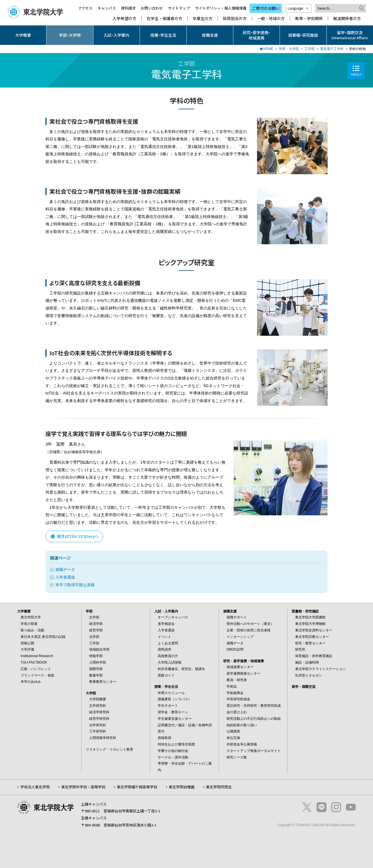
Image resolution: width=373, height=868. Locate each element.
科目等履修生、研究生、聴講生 (181, 669)
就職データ (65, 570)
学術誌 (232, 686)
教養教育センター (103, 682)
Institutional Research (37, 656)
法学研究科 (98, 725)
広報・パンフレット (36, 669)
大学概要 (23, 35)
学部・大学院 (70, 35)
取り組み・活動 (32, 630)
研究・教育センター (310, 643)
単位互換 (233, 738)
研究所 (300, 649)
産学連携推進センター (243, 673)
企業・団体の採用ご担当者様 (249, 630)
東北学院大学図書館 (310, 617)
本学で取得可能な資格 (75, 585)
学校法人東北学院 (35, 787)
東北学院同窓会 (219, 787)
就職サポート (237, 617)
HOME (268, 49)
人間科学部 (98, 662)
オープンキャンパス (173, 617)
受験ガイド (166, 675)
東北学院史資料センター (314, 630)
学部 (89, 611)
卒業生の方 (203, 18)
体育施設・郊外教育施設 (314, 656)
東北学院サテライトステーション (321, 669)
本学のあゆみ (31, 682)
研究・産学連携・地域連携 (256, 35)
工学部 (310, 49)
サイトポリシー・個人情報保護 (221, 8)
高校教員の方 (168, 656)
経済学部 (96, 624)
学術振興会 (235, 693)
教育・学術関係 (309, 18)
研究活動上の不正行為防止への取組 (254, 719)
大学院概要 (98, 699)
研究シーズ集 (237, 757)
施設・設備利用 (307, 662)
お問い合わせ (152, 8)
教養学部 (96, 675)
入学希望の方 (124, 18)
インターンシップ (240, 637)
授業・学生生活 (163, 35)
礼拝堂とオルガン (309, 675)
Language (299, 8)
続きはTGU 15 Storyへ (74, 536)
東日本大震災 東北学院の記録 (43, 637)
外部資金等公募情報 (242, 744)
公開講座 (233, 731)
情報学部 (96, 656)
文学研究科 (98, 706)
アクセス (85, 8)
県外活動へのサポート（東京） (250, 624)
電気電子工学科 (332, 49)
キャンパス (107, 8)
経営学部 (96, 630)
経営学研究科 (99, 719)
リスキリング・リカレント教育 (109, 749)
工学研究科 (98, 731)
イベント (164, 637)
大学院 (91, 693)
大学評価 (27, 649)
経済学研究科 (99, 712)
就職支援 (210, 35)
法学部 (94, 637)
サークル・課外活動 (173, 757)
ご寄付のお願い (266, 8)
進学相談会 (166, 624)
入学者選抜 (65, 577)
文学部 (94, 617)
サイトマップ (179, 8)
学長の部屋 (29, 624)
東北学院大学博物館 (310, 624)
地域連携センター (240, 667)
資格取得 (164, 738)
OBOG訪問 (235, 649)
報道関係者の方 (347, 18)
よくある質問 (168, 643)
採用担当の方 (235, 18)
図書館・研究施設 (303, 35)
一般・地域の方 (271, 18)
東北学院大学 (31, 617)
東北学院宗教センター (312, 637)
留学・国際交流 (304, 687)
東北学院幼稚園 (182, 787)
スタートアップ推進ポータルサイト (254, 751)
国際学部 (96, 669)
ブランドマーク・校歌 (38, 675)
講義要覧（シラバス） (175, 699)
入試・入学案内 (116, 35)
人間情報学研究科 (103, 738)
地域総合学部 (99, 649)
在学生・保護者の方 (164, 18)
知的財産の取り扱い (242, 725)
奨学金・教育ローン (173, 712)
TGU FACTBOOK (34, 662)
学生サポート (168, 706)
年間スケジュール (171, 693)
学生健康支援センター (175, 719)
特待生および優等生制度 (176, 744)
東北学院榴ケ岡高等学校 (137, 787)
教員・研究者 (237, 680)
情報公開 (27, 643)
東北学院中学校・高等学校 (83, 787)
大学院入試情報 (170, 662)
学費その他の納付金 (173, 751)
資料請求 (128, 8)
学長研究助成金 (238, 699)
